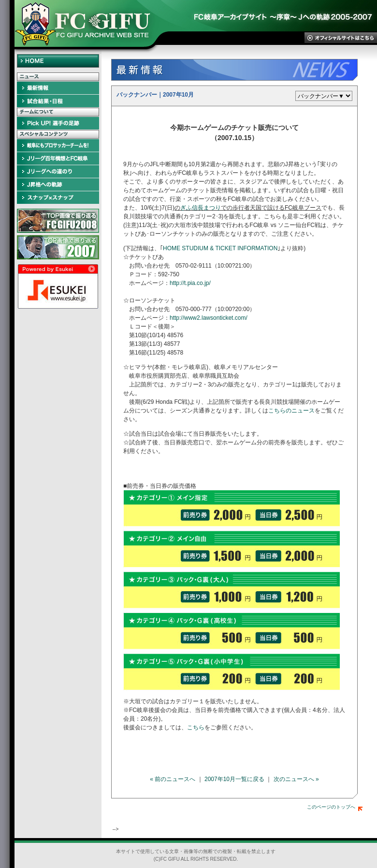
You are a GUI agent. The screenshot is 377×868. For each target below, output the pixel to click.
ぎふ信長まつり (201, 208)
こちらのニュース (291, 411)
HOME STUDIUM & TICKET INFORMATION (220, 248)
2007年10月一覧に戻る (234, 779)
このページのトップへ (335, 807)
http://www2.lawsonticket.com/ (209, 318)
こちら (196, 727)
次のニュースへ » (296, 779)
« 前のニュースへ (173, 779)
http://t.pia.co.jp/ (190, 283)
